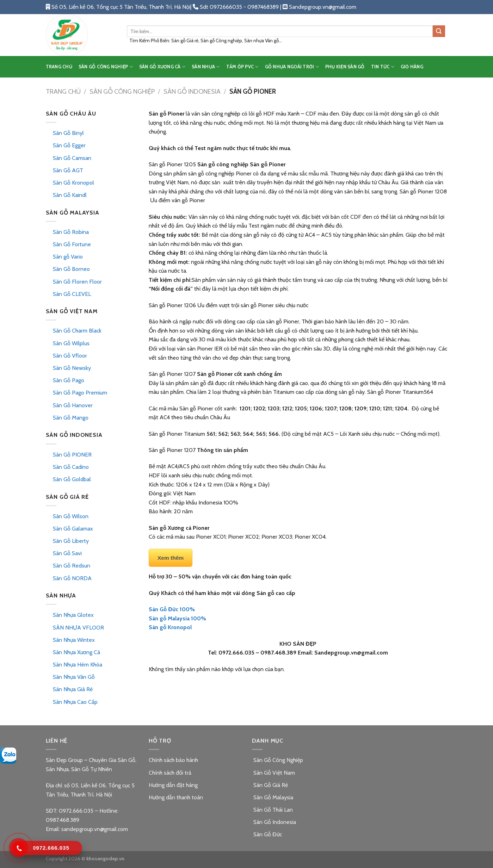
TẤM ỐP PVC (242, 67)
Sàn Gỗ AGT (68, 170)
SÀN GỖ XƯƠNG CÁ (162, 67)
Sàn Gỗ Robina (71, 232)
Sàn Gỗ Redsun (72, 566)
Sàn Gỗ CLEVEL (72, 294)
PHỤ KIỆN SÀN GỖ (345, 67)
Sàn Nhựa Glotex (73, 615)
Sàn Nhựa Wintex (74, 640)
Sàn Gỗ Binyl (68, 133)
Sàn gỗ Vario (68, 257)
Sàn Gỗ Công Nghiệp (122, 91)
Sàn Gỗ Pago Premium (80, 393)
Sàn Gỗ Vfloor (70, 356)
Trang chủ (63, 91)
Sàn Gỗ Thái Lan (272, 810)
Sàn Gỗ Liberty (71, 541)
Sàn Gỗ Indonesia (192, 91)
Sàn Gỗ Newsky (72, 368)
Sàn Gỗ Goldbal (72, 479)
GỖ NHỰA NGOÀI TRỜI (292, 67)
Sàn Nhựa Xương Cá (76, 652)
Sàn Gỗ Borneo (71, 269)
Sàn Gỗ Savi (67, 553)
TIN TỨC (383, 67)
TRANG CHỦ (59, 67)
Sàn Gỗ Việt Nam (273, 773)
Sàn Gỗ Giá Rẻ (270, 785)
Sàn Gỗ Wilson (71, 516)
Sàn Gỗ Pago (69, 380)
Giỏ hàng (412, 67)
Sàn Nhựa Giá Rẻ (73, 689)
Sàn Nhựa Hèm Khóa (78, 665)
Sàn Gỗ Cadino (71, 467)
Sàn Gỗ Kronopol (73, 183)
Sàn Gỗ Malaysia (273, 797)
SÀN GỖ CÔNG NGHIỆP (106, 67)
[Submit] (439, 31)
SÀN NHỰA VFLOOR (78, 628)
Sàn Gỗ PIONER (72, 455)
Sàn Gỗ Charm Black (77, 331)
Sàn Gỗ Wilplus (71, 343)
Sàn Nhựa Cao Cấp (75, 702)
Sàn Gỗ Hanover (73, 405)
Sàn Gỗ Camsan (72, 158)
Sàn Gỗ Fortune (72, 244)
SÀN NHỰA (206, 67)
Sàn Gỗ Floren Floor (77, 282)
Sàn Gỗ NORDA (72, 578)
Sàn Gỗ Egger (69, 145)
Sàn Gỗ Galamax (73, 529)
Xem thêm (171, 558)
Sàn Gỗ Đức (267, 834)
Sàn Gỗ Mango (71, 418)
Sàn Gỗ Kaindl (70, 195)
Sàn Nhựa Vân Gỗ (74, 677)
